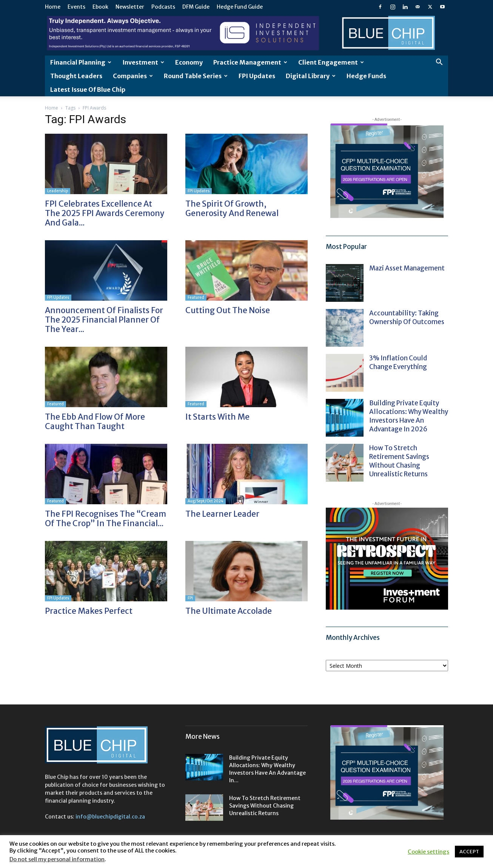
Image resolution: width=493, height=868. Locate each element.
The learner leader (222, 514)
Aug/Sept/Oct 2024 (206, 501)
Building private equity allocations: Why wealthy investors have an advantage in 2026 (409, 416)
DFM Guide (196, 7)
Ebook (100, 7)
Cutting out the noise (228, 310)
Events (76, 7)
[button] (439, 63)
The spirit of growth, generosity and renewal (232, 209)
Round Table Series (196, 76)
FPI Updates (257, 76)
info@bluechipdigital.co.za (110, 817)
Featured (196, 297)
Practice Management (250, 62)
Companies (133, 76)
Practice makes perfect (89, 611)
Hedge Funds (366, 76)
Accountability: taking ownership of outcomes (407, 317)
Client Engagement (331, 62)
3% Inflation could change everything (398, 362)
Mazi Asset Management (407, 268)
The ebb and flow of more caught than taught (95, 422)
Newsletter (130, 7)
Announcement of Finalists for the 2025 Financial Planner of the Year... (104, 320)
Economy (189, 62)
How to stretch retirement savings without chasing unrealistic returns (399, 461)
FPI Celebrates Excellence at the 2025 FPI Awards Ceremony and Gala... (105, 213)
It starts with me (217, 417)
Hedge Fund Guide (240, 7)
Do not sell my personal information (57, 859)
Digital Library (311, 76)
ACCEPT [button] (469, 852)
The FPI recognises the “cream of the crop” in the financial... (106, 519)
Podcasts (163, 7)
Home (53, 7)
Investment (143, 62)
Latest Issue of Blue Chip (88, 90)
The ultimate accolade (229, 611)
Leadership (58, 191)
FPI (190, 598)
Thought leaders (76, 76)
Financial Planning (81, 62)
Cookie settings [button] (428, 852)
